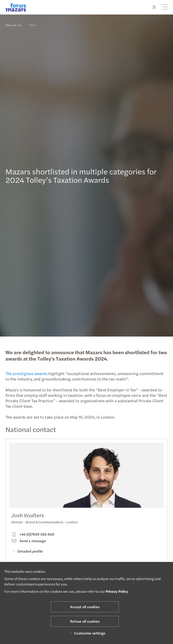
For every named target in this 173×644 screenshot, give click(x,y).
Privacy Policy (117, 591)
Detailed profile (27, 552)
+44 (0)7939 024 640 (33, 535)
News (33, 23)
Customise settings (86, 633)
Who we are (14, 25)
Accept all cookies (85, 607)
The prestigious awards (26, 373)
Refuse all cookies (85, 621)
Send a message (29, 542)
